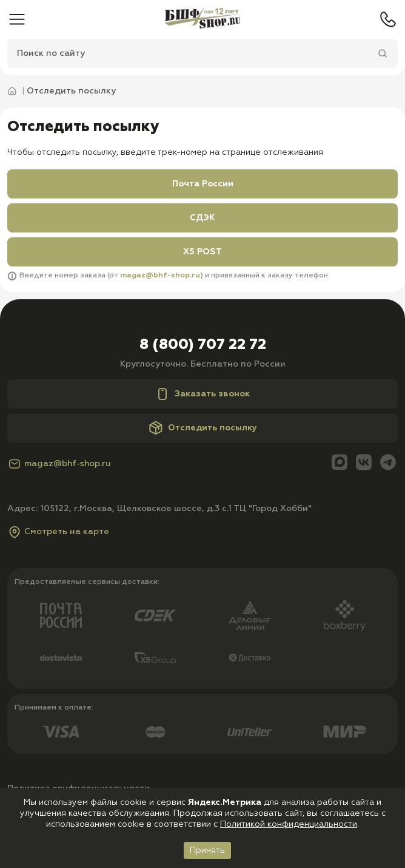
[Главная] (202, 19)
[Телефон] (388, 19)
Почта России (203, 184)
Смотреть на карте (58, 532)
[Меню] (17, 19)
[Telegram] (388, 463)
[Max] (340, 463)
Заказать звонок (202, 394)
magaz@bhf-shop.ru (160, 276)
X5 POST (202, 252)
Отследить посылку (203, 428)
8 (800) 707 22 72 (203, 345)
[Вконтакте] (364, 463)
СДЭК (202, 218)
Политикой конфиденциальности (289, 824)
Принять (207, 850)
